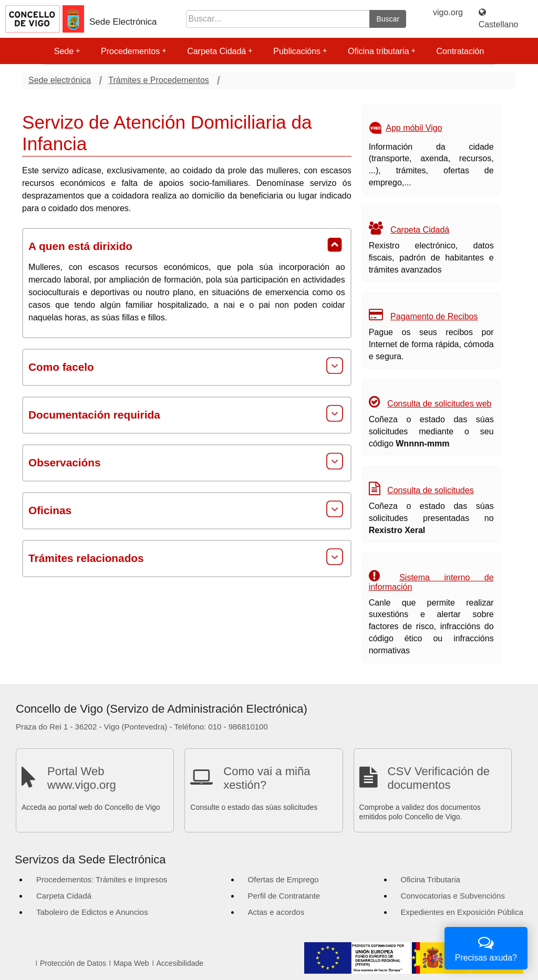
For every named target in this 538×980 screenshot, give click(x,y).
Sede (67, 51)
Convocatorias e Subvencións (453, 896)
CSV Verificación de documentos (439, 778)
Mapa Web (131, 963)
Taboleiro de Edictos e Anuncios (92, 912)
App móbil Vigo (414, 128)
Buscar (388, 19)
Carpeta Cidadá (220, 51)
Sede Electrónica (123, 22)
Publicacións (300, 51)
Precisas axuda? (486, 947)
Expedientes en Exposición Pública (462, 912)
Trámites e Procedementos (158, 80)
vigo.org (448, 12)
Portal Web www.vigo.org (82, 778)
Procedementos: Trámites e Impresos (102, 879)
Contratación (461, 51)
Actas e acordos (276, 912)
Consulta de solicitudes (431, 490)
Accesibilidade (180, 963)
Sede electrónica (60, 80)
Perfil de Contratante (284, 896)
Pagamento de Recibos (434, 316)
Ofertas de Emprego (283, 879)
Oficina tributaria (382, 51)
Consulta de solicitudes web (439, 404)
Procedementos (133, 51)
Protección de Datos (73, 963)
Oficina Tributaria (431, 879)
